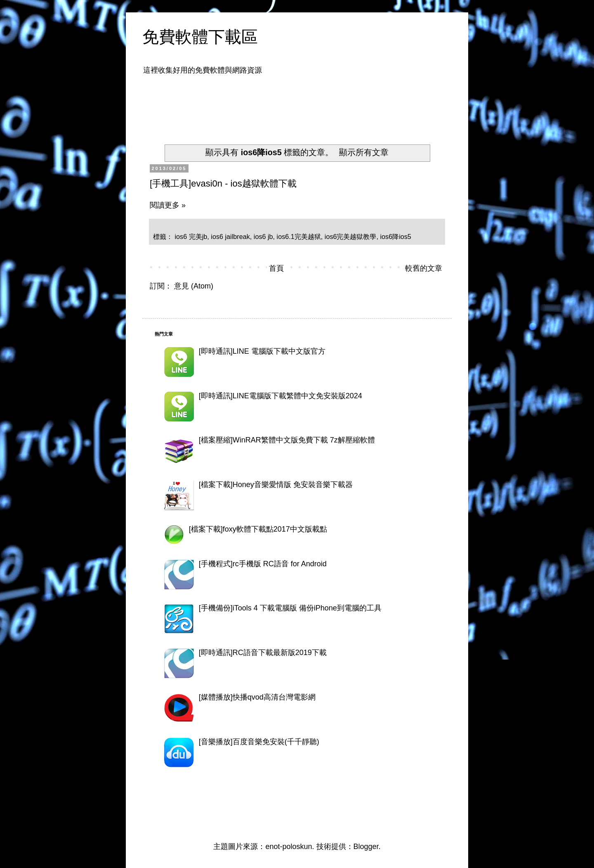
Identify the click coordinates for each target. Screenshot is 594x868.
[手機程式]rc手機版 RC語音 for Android (263, 564)
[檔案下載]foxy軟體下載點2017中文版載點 (258, 529)
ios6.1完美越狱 (299, 237)
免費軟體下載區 (200, 37)
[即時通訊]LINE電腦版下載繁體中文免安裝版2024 (280, 396)
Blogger (366, 847)
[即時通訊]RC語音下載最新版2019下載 (263, 653)
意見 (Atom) (194, 286)
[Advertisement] (305, 104)
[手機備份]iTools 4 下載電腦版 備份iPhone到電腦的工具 (290, 608)
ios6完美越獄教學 (351, 237)
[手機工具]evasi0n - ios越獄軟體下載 (223, 183)
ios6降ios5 (395, 237)
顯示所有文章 (364, 152)
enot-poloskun (289, 847)
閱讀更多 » (168, 205)
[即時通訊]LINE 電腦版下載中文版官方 (262, 351)
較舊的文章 (424, 268)
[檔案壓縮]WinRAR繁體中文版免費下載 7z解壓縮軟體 (287, 440)
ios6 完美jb (191, 237)
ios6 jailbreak (230, 237)
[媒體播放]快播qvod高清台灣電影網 (257, 697)
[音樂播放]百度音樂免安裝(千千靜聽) (259, 742)
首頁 (276, 268)
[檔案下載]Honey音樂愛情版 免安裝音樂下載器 (276, 485)
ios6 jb (263, 237)
